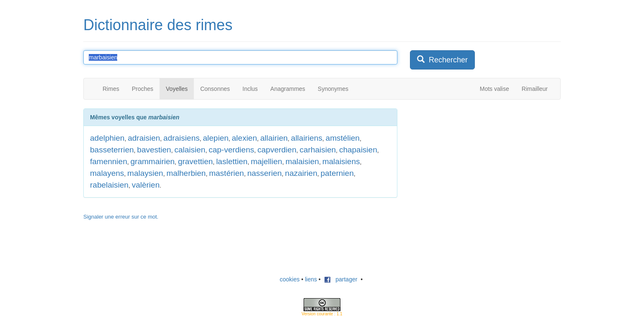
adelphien (107, 138)
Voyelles (177, 89)
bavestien (154, 150)
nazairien (301, 173)
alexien (245, 138)
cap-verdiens (231, 150)
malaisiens (341, 161)
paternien (337, 173)
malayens (107, 173)
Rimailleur (535, 89)
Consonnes (215, 89)
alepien (215, 138)
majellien (267, 161)
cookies (290, 279)
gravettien (195, 161)
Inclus (250, 89)
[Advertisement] (473, 161)
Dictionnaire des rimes (158, 25)
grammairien (153, 161)
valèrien (146, 185)
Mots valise (495, 89)
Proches (143, 89)
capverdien (277, 150)
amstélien (343, 138)
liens (311, 279)
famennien (109, 161)
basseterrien (112, 150)
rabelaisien (109, 185)
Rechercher (442, 60)
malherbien (186, 173)
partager (341, 279)
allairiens (307, 138)
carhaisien (318, 150)
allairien (274, 138)
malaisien (302, 161)
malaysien (145, 173)
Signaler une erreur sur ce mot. (121, 217)
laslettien (232, 161)
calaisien (190, 150)
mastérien (226, 173)
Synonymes (333, 89)
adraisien (144, 138)
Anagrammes (288, 89)
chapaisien (358, 150)
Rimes (111, 89)
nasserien (264, 173)
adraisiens (182, 138)
